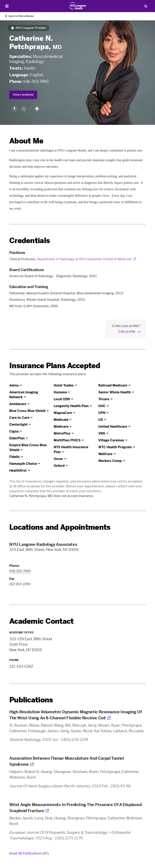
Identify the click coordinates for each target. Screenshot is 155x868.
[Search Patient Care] (146, 6)
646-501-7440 (36, 81)
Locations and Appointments (60, 527)
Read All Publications (29, 853)
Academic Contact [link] (41, 621)
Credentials (30, 241)
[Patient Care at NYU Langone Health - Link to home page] (78, 6)
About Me (26, 141)
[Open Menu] (7, 6)
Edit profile (127, 332)
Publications (31, 700)
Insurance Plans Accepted (55, 366)
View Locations (23, 95)
